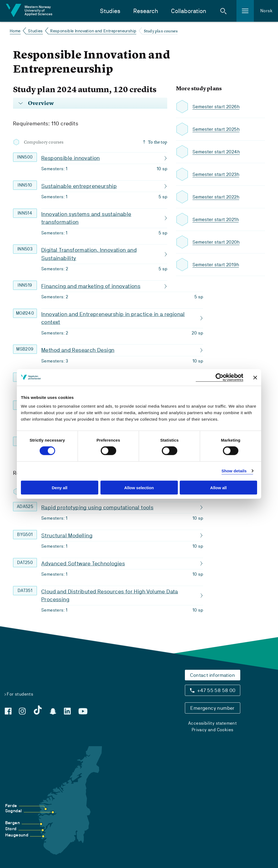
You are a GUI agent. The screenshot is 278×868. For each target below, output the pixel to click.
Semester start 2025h (217, 129)
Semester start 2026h (217, 107)
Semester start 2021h (217, 220)
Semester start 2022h (217, 197)
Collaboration (189, 11)
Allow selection (139, 487)
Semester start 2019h (217, 265)
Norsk (266, 11)
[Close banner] (255, 377)
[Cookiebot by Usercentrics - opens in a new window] (219, 378)
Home (15, 31)
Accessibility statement (212, 723)
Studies (110, 11)
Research (146, 11)
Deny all (60, 487)
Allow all (218, 487)
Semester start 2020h (217, 242)
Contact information (212, 675)
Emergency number (212, 708)
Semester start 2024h (217, 152)
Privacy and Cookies (213, 730)
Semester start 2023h (217, 174)
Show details (234, 471)
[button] (223, 11)
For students (20, 694)
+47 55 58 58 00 (216, 690)
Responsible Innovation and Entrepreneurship (93, 31)
